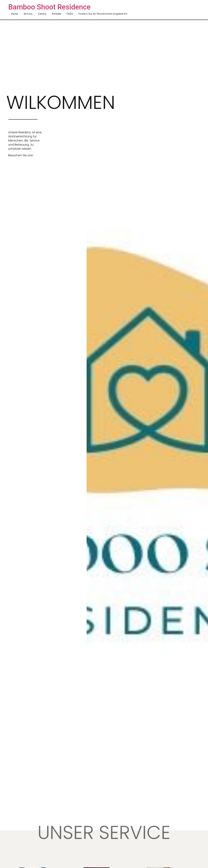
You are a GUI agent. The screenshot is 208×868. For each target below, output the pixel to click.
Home (15, 14)
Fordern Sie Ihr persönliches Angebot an (103, 14)
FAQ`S (70, 14)
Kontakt (57, 14)
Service (28, 14)
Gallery (42, 14)
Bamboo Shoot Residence (50, 7)
